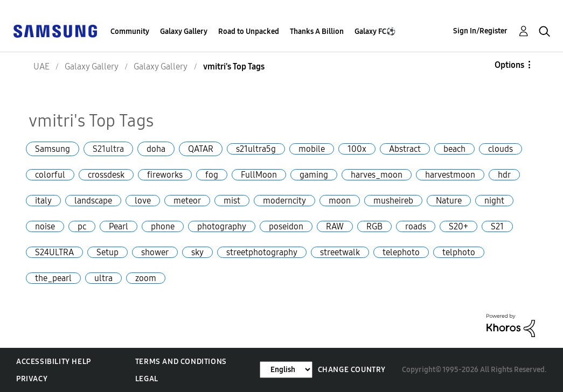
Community (130, 31)
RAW (335, 226)
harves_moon (377, 175)
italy (43, 201)
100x (357, 149)
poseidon (286, 226)
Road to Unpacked (249, 31)
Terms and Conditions (181, 362)
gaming (314, 175)
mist (232, 201)
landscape (93, 201)
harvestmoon (450, 175)
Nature (449, 201)
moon (340, 201)
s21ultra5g (256, 149)
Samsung (53, 149)
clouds (501, 149)
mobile (312, 149)
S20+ (458, 226)
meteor (187, 201)
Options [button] (509, 65)
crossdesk (106, 175)
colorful (50, 175)
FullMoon (259, 175)
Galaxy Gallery (184, 31)
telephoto (401, 252)
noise (45, 226)
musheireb (393, 201)
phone (163, 226)
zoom (146, 278)
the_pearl (53, 278)
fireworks (165, 175)
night (494, 201)
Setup (107, 252)
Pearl (119, 226)
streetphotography (262, 252)
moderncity (284, 201)
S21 (497, 226)
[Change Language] (286, 370)
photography (222, 226)
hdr (504, 175)
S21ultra (108, 149)
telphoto (459, 252)
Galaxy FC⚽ (375, 31)
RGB (374, 226)
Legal (147, 379)
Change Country (352, 370)
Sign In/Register (480, 31)
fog (212, 175)
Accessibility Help (54, 362)
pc (82, 226)
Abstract (405, 149)
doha (156, 149)
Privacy (32, 379)
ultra (103, 278)
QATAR (201, 149)
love (143, 201)
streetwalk (340, 252)
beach (454, 149)
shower (155, 252)
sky (197, 252)
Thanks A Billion (317, 31)
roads (416, 226)
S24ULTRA (54, 252)
